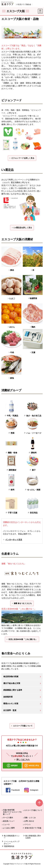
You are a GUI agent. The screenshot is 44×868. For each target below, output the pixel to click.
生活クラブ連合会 (25, 4)
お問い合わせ (29, 821)
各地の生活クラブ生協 (33, 828)
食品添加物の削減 (11, 677)
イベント (27, 824)
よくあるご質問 (9, 828)
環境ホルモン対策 (11, 704)
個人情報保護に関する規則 (33, 837)
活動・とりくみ (30, 818)
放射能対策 (8, 697)
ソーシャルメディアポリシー (12, 843)
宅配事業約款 (9, 846)
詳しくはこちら (23, 760)
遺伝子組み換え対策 (12, 683)
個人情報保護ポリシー (12, 837)
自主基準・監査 (10, 710)
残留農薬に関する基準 (13, 690)
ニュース (6, 824)
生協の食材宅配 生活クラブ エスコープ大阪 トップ (12, 812)
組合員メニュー (9, 821)
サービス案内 (8, 818)
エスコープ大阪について (33, 810)
